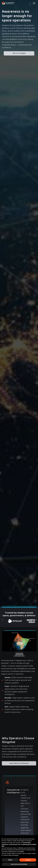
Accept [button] (28, 860)
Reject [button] (10, 860)
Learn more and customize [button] (19, 864)
